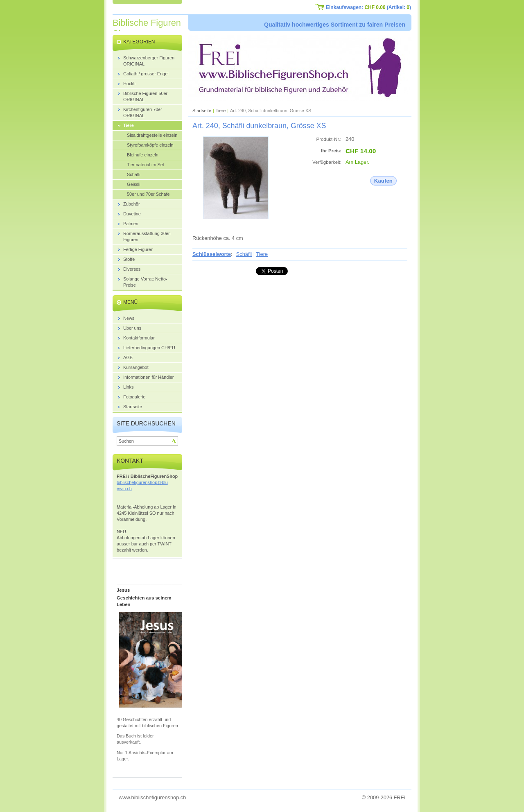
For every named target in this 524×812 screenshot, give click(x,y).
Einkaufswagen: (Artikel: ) (368, 7)
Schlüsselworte (212, 254)
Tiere (221, 111)
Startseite (202, 111)
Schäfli (244, 254)
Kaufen (383, 181)
